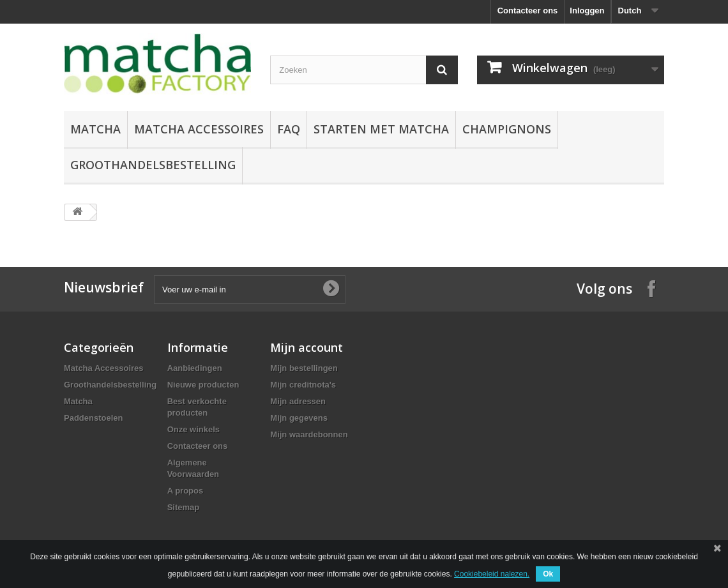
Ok (548, 574)
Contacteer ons (528, 11)
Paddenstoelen (93, 418)
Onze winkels (193, 429)
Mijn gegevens (299, 418)
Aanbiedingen (195, 368)
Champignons (507, 129)
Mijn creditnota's (303, 385)
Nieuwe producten (203, 385)
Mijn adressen (298, 401)
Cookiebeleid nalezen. (492, 574)
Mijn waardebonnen (309, 434)
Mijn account (307, 347)
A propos (186, 491)
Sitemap (184, 507)
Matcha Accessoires (199, 129)
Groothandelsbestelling (153, 165)
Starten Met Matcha (381, 129)
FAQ (289, 129)
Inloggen (587, 11)
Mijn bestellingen (304, 368)
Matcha (95, 129)
